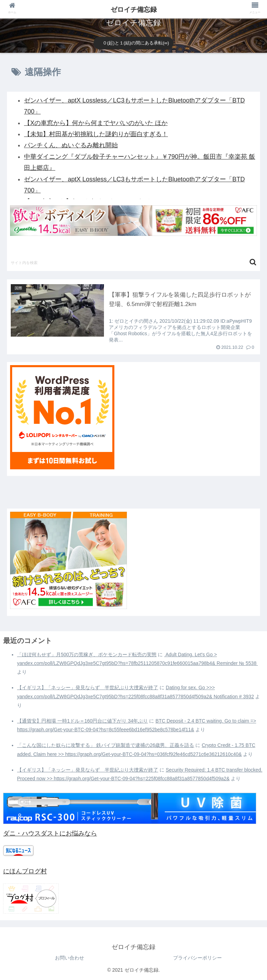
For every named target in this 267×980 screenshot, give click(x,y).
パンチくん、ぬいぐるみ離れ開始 (71, 145)
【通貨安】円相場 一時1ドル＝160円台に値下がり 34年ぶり (83, 721)
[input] (133, 262)
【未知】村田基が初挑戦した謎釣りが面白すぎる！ (96, 134)
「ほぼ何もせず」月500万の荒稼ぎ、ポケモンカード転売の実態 (87, 654)
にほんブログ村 (25, 871)
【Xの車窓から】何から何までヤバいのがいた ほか (96, 123)
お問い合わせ (70, 958)
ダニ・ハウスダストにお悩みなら (50, 833)
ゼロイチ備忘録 (134, 10)
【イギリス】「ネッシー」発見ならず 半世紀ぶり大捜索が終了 (88, 687)
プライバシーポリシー (197, 958)
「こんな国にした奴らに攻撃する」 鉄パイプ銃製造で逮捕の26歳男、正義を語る (106, 745)
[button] (253, 262)
